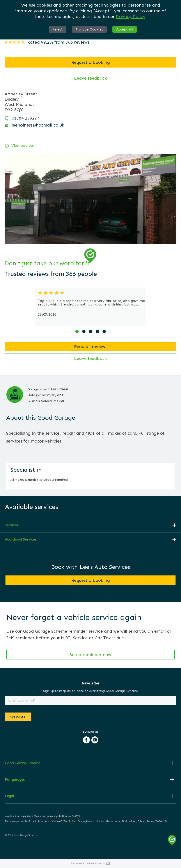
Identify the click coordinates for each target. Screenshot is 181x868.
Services (12, 525)
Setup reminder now (90, 655)
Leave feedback (90, 78)
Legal (9, 796)
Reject (58, 29)
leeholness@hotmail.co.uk (38, 125)
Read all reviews (91, 346)
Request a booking (91, 62)
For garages (15, 780)
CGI (108, 863)
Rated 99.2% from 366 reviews (58, 42)
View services (23, 146)
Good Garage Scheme (23, 763)
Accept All (125, 29)
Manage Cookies (89, 29)
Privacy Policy (131, 16)
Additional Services (21, 539)
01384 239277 (26, 118)
